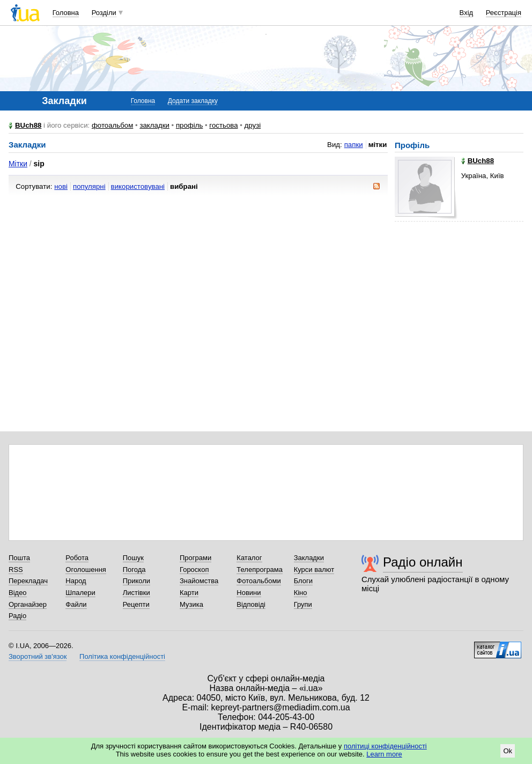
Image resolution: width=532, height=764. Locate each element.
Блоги (303, 581)
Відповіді (251, 604)
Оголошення (86, 570)
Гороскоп (194, 570)
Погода (134, 570)
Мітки (18, 164)
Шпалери (80, 593)
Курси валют (314, 570)
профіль (189, 125)
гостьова (223, 125)
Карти (189, 593)
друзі (253, 125)
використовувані (138, 186)
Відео (18, 593)
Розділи (104, 13)
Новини (249, 593)
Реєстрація (504, 13)
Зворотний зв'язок (38, 656)
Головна (66, 13)
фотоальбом (112, 125)
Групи (303, 604)
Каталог (249, 558)
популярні (89, 186)
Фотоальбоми (258, 581)
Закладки (309, 558)
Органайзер (28, 604)
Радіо (17, 616)
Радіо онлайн (423, 562)
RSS (16, 570)
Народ (76, 581)
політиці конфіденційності (385, 746)
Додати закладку (193, 101)
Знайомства (199, 581)
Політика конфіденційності (122, 656)
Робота (77, 558)
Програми (195, 558)
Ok (508, 751)
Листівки (136, 593)
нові (61, 186)
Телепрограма (260, 570)
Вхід (467, 13)
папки (354, 145)
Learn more (384, 754)
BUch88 (28, 125)
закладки (154, 125)
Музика (191, 604)
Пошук (133, 558)
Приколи (136, 581)
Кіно (301, 593)
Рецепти (136, 604)
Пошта (19, 558)
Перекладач (28, 581)
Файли (76, 604)
